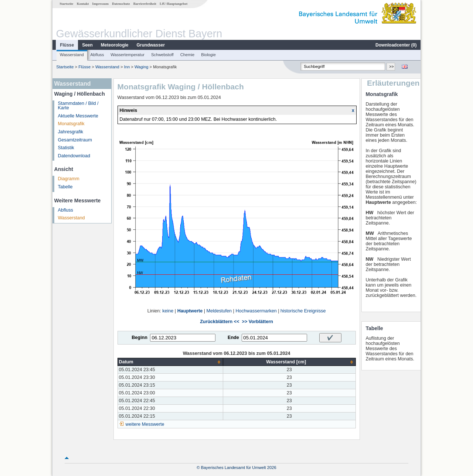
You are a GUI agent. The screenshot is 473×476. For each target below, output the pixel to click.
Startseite (66, 4)
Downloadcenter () (396, 45)
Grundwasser (151, 45)
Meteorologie (115, 45)
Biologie (208, 55)
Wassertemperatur (127, 55)
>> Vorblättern (258, 322)
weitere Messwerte (145, 424)
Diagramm (69, 179)
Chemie (188, 55)
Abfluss (97, 55)
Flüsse (67, 45)
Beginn (139, 338)
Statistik (66, 148)
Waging (142, 67)
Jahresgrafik (71, 132)
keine (168, 311)
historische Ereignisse (303, 311)
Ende (233, 338)
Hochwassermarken (256, 311)
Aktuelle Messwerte (78, 116)
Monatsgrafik (71, 124)
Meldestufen (219, 311)
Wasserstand (72, 55)
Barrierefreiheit (145, 4)
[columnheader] (170, 362)
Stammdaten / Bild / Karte (78, 106)
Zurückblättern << (220, 322)
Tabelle (65, 187)
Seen (87, 45)
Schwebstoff (162, 55)
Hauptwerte (190, 311)
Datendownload (74, 156)
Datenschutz (121, 4)
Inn (127, 67)
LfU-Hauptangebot (173, 4)
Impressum (101, 4)
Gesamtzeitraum (75, 140)
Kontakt (83, 4)
